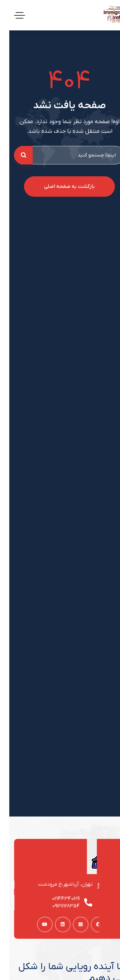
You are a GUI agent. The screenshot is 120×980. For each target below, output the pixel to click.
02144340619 (58, 899)
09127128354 (58, 906)
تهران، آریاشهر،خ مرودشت (58, 884)
